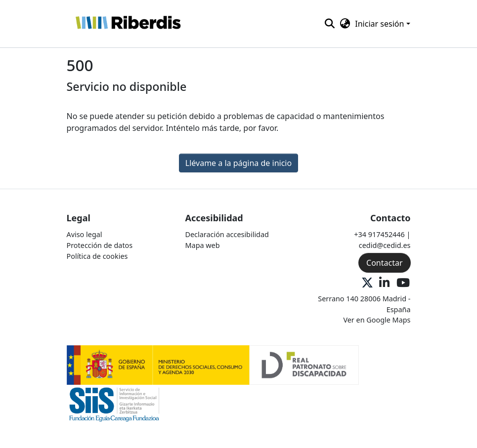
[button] (128, 24)
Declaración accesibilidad (227, 234)
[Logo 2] (114, 404)
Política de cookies (97, 256)
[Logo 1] (213, 364)
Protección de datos (100, 245)
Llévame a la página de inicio (238, 163)
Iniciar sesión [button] (380, 24)
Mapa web (203, 245)
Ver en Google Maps (377, 320)
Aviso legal (85, 234)
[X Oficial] (367, 283)
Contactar (384, 263)
